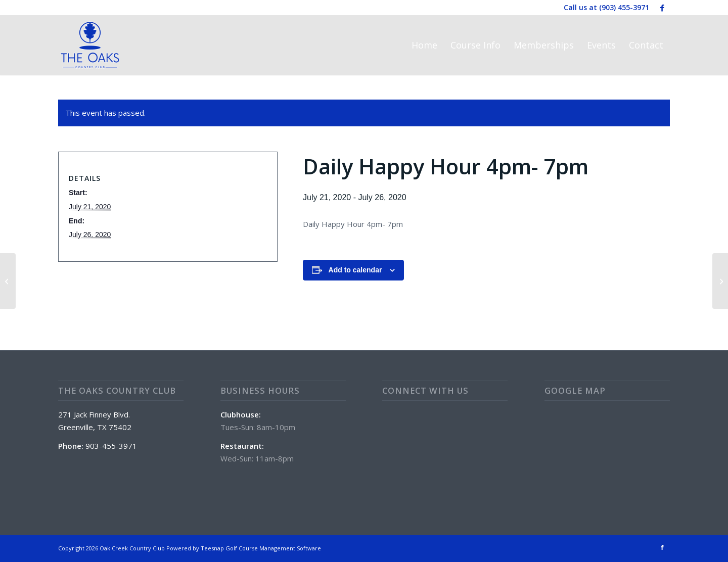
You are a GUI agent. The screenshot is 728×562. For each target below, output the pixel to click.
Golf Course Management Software (273, 548)
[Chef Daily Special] (720, 281)
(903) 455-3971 (624, 7)
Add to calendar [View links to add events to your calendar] (355, 270)
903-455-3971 (111, 446)
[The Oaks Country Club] (90, 45)
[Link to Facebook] (662, 8)
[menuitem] (424, 45)
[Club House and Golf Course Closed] (8, 281)
